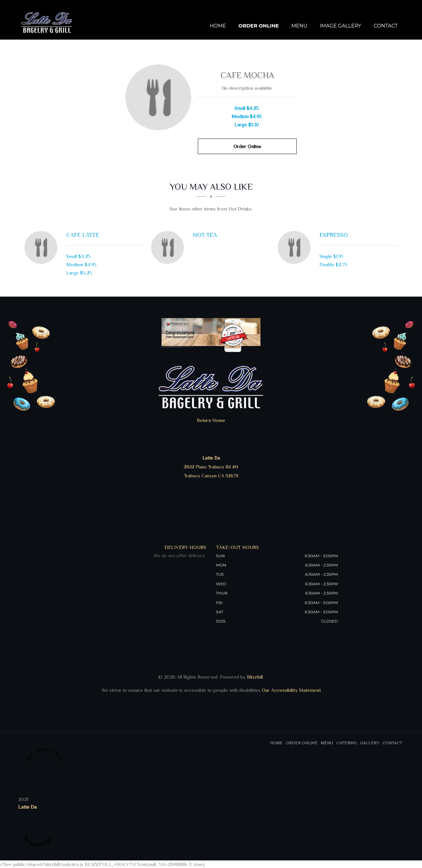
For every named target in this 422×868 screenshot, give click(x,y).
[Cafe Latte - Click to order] (43, 247)
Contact (386, 26)
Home (218, 26)
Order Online (258, 26)
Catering (347, 743)
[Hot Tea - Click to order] (169, 247)
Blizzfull (255, 677)
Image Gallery (340, 26)
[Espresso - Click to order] (296, 247)
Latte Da (27, 807)
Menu (299, 26)
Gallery (370, 743)
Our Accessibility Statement (291, 690)
